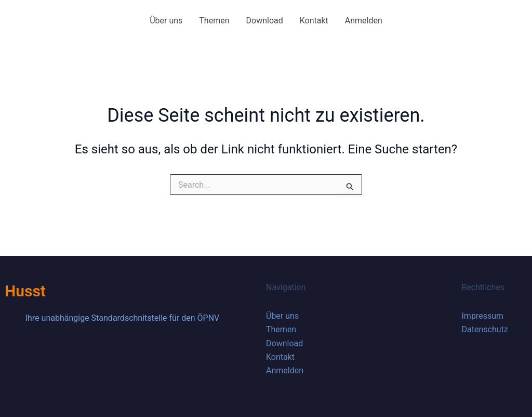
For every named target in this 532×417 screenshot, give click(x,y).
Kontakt (314, 21)
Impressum (483, 316)
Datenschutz (485, 329)
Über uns (166, 21)
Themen (214, 21)
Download (265, 21)
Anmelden (364, 21)
